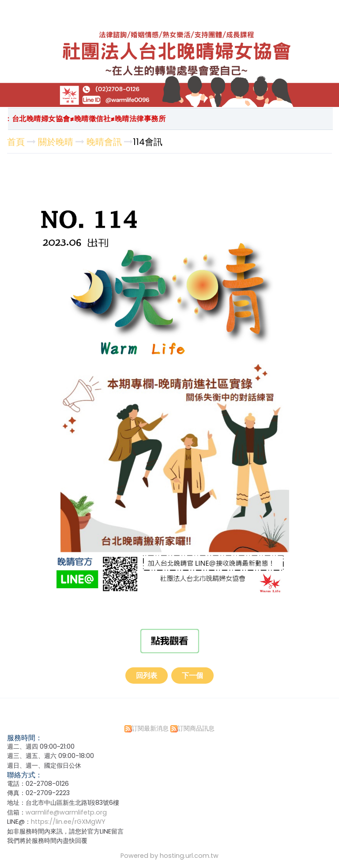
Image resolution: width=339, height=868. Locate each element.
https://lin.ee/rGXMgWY (68, 822)
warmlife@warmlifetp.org (66, 812)
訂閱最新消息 (150, 728)
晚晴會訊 (104, 142)
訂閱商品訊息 (196, 728)
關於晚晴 (56, 142)
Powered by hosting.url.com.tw (169, 856)
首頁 (16, 142)
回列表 (147, 676)
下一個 (192, 676)
